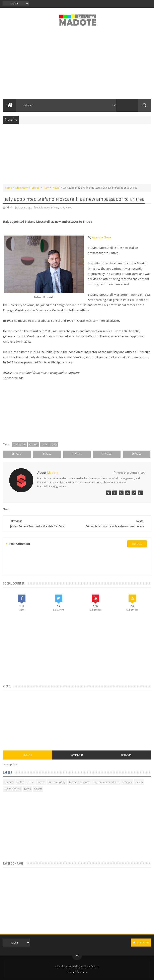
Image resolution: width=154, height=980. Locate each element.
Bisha (20, 782)
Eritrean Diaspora (79, 782)
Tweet (17, 454)
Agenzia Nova (101, 237)
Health (139, 782)
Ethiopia (127, 782)
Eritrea (36, 188)
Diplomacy (22, 188)
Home (8, 188)
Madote (86, 966)
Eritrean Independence (106, 782)
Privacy (70, 972)
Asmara (9, 782)
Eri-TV (30, 782)
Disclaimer (82, 972)
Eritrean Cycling (57, 782)
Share (47, 454)
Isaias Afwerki (13, 789)
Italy (46, 188)
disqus (137, 544)
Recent (28, 755)
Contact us (141, 942)
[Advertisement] (77, 65)
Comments (77, 755)
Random (126, 755)
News (56, 188)
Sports (38, 789)
